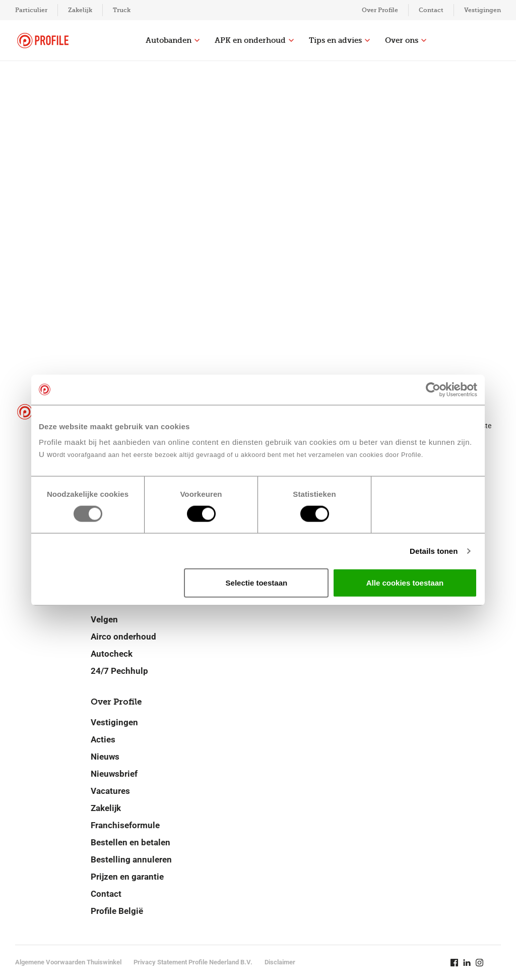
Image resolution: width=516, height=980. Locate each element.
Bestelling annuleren (131, 859)
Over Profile (380, 10)
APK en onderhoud (254, 40)
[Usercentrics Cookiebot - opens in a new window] (433, 389)
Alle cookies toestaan (405, 583)
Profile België (117, 911)
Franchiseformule (125, 825)
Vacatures (110, 791)
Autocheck (112, 654)
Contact (431, 10)
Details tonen (434, 551)
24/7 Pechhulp (119, 671)
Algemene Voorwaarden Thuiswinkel (68, 962)
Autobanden (173, 40)
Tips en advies (339, 40)
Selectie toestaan (257, 583)
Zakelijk (80, 10)
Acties (103, 739)
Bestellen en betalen (131, 842)
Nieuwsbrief (114, 774)
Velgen (104, 619)
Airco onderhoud (123, 637)
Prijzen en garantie (127, 877)
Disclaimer (280, 962)
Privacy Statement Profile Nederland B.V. (193, 962)
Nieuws (105, 757)
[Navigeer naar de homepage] (43, 41)
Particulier (31, 10)
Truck (122, 10)
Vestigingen (482, 10)
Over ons (406, 40)
